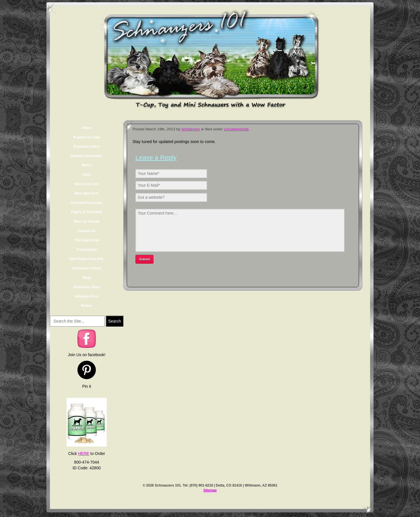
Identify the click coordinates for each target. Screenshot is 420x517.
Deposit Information (87, 156)
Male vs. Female (87, 221)
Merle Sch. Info (87, 184)
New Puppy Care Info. (87, 259)
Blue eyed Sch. (87, 193)
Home (86, 128)
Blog (87, 278)
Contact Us (87, 231)
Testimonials (87, 250)
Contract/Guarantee (86, 203)
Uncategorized (236, 129)
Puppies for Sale (86, 137)
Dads (86, 175)
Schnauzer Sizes (87, 287)
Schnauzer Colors (86, 268)
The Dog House (86, 240)
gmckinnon (190, 129)
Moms (87, 165)
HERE (84, 454)
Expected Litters (87, 146)
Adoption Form (86, 296)
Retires (87, 306)
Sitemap (210, 490)
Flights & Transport (86, 212)
